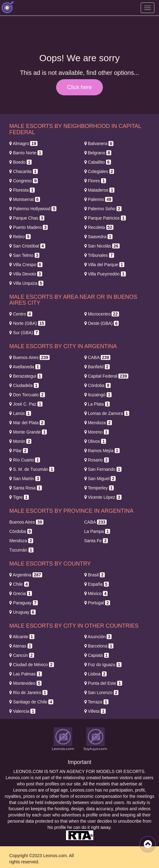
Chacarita (24, 171)
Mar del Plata (27, 423)
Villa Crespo (26, 265)
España (97, 584)
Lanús (20, 413)
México (96, 593)
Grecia (21, 593)
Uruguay (22, 612)
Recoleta (99, 227)
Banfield (97, 367)
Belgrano (98, 153)
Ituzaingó (98, 395)
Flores (95, 181)
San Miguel (100, 479)
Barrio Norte (26, 153)
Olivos (95, 441)
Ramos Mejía (102, 451)
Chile (19, 584)
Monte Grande (28, 432)
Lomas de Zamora (107, 413)
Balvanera (99, 143)
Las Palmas (26, 674)
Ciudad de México (32, 665)
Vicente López (103, 497)
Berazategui (26, 376)
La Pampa (97, 531)
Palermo (99, 199)
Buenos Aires (29, 357)
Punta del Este (103, 683)
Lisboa (96, 674)
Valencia (22, 711)
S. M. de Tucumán (32, 469)
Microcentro (102, 314)
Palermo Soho (103, 209)
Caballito (98, 162)
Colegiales (99, 171)
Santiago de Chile (31, 702)
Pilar (19, 451)
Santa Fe (96, 541)
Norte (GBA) (27, 323)
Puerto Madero (29, 227)
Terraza (96, 702)
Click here (79, 87)
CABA (97, 357)
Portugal (97, 603)
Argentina (26, 575)
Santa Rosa (26, 488)
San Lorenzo (102, 693)
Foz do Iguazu (103, 665)
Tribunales (99, 255)
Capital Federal (106, 376)
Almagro (23, 143)
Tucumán (21, 550)
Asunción (98, 637)
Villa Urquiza (26, 283)
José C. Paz (26, 404)
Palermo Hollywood (33, 209)
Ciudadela (24, 385)
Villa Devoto (26, 274)
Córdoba (97, 385)
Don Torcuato (27, 395)
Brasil (95, 575)
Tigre (19, 497)
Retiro (20, 237)
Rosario (97, 460)
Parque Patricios (105, 218)
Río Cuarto (25, 460)
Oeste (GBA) (102, 323)
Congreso (24, 181)
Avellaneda (25, 367)
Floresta (22, 190)
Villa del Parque (104, 265)
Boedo (20, 162)
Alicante (22, 637)
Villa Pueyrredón (105, 274)
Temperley (99, 488)
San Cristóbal (27, 246)
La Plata (97, 404)
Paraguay (24, 603)
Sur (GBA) (24, 333)
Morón (20, 441)
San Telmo (24, 255)
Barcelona (99, 646)
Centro (21, 314)
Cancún (22, 655)
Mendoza (98, 423)
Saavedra (99, 237)
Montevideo (25, 683)
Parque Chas (27, 218)
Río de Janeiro (28, 693)
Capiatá (97, 655)
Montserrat (25, 199)
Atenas (21, 646)
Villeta (95, 711)
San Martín (25, 479)
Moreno (97, 432)
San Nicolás (102, 246)
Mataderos (99, 190)
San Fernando (103, 469)
